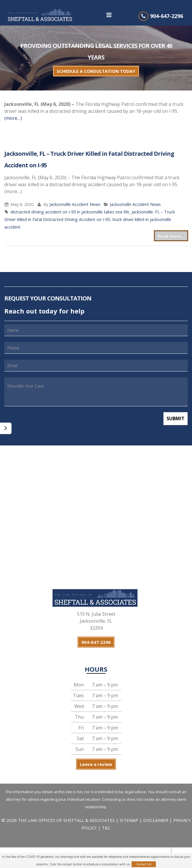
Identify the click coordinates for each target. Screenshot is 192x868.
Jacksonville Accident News (75, 204)
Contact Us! (144, 864)
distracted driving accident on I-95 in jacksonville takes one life (70, 212)
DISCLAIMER (156, 820)
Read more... (171, 236)
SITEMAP (130, 820)
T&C (106, 828)
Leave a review (96, 764)
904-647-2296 (167, 16)
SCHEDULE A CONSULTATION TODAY (96, 71)
